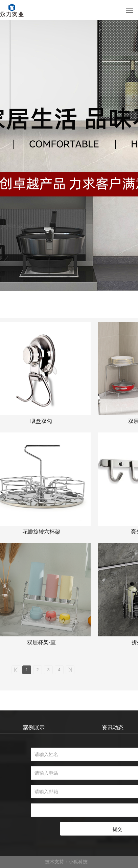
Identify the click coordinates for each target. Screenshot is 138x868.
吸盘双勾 (41, 421)
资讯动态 (113, 728)
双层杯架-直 (41, 642)
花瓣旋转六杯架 (41, 532)
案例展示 (34, 728)
